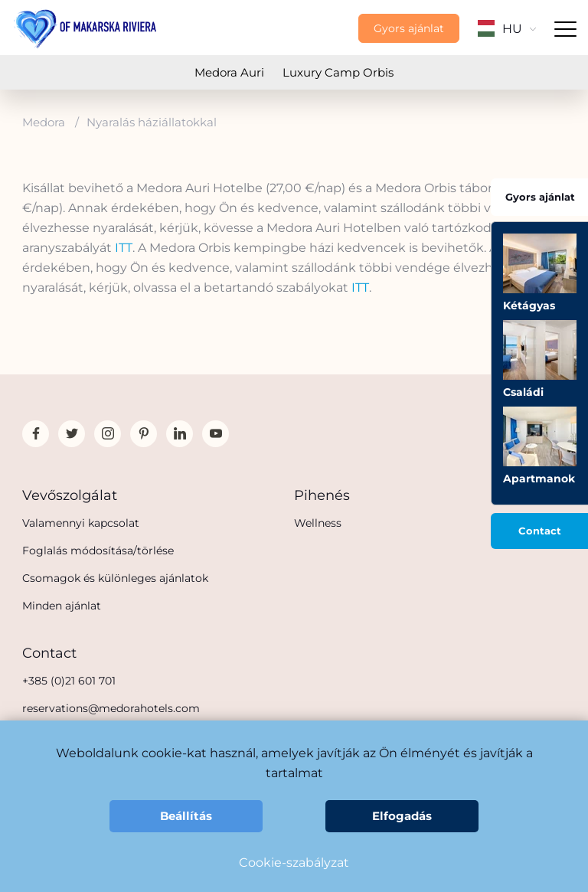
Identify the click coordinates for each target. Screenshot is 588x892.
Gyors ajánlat (409, 28)
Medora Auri (229, 72)
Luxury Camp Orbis (338, 72)
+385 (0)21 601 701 (69, 681)
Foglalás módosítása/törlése (98, 551)
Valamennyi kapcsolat (81, 523)
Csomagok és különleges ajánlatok (115, 578)
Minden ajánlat (62, 606)
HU (507, 29)
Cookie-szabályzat (294, 863)
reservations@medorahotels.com (111, 708)
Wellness (318, 523)
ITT (124, 248)
